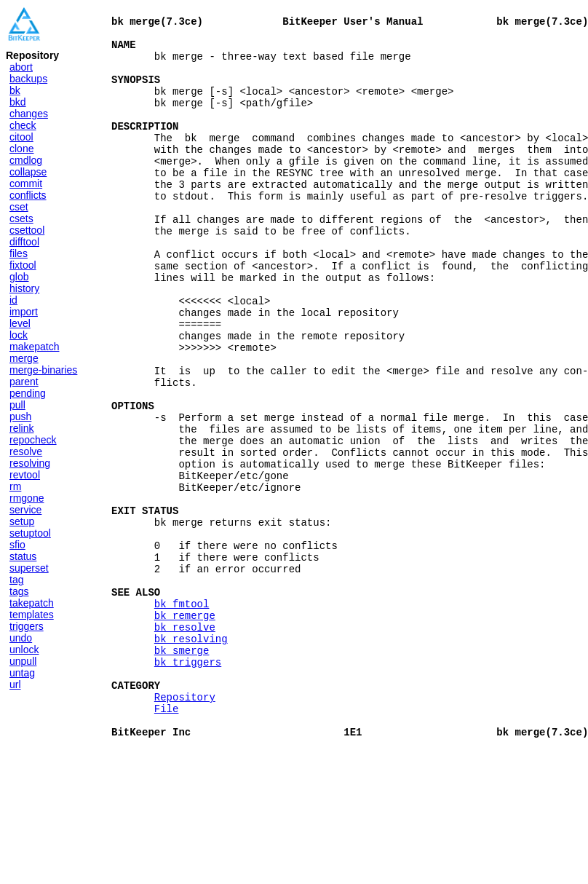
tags (19, 591)
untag (22, 673)
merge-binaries (43, 370)
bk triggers (188, 784)
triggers (27, 626)
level (20, 323)
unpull (23, 661)
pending (28, 393)
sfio (17, 545)
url (15, 684)
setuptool (30, 533)
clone (21, 149)
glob (19, 277)
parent (24, 382)
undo (21, 638)
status (23, 556)
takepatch (32, 603)
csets (21, 218)
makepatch (34, 347)
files (19, 253)
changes (29, 114)
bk (15, 90)
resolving (30, 463)
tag (16, 580)
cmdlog (26, 160)
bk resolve (185, 742)
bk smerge (182, 770)
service (25, 510)
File (167, 839)
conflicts (28, 195)
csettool (27, 230)
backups (28, 79)
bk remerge (185, 729)
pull (17, 405)
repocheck (33, 440)
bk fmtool (182, 715)
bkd (18, 102)
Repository (185, 825)
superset (29, 568)
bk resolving (191, 756)
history (24, 288)
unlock (24, 650)
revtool (25, 475)
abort (21, 67)
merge (24, 358)
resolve (26, 451)
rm (15, 486)
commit (26, 183)
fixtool (23, 265)
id (13, 300)
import (24, 312)
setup (22, 521)
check (23, 125)
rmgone (27, 498)
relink (21, 428)
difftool (24, 242)
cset (19, 207)
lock (19, 335)
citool (21, 137)
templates (32, 615)
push (20, 417)
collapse (28, 172)
